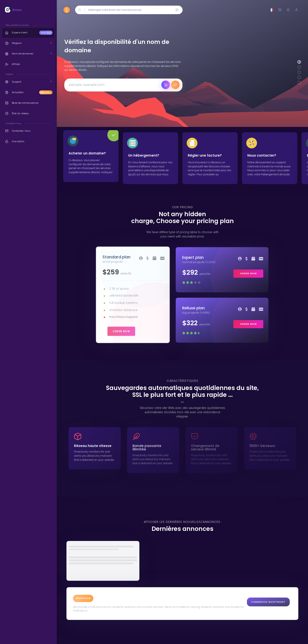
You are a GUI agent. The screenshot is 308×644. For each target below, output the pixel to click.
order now (121, 331)
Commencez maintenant (268, 602)
